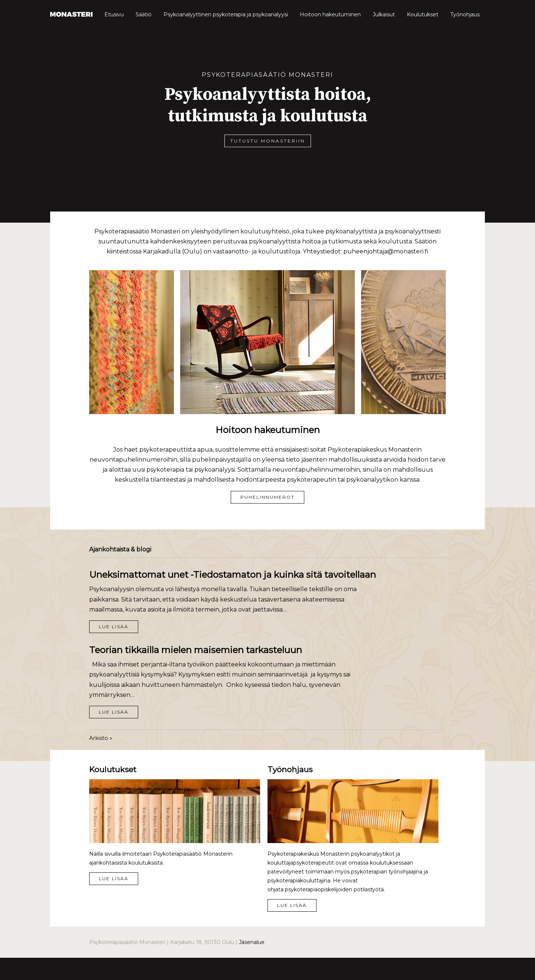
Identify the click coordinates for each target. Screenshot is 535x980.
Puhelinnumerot (267, 497)
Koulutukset (423, 14)
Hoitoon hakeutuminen (330, 14)
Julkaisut (384, 14)
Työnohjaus (465, 14)
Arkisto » (101, 738)
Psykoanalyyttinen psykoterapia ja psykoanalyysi (226, 14)
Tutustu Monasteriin (268, 140)
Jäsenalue (252, 942)
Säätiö (144, 14)
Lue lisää (114, 627)
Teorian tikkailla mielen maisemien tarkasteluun (196, 650)
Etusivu (114, 14)
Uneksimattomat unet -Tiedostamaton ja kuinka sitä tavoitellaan (233, 575)
